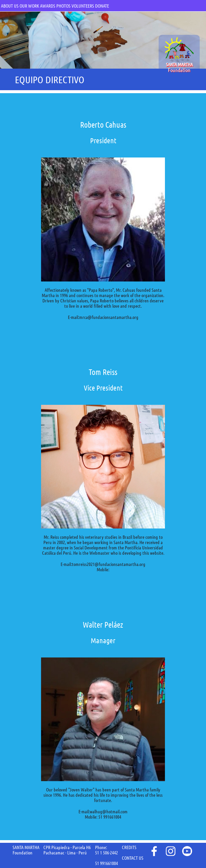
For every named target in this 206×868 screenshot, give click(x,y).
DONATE (102, 6)
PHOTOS (63, 6)
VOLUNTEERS (83, 6)
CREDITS (129, 847)
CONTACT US (133, 858)
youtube (187, 851)
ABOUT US (10, 6)
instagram (171, 851)
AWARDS (48, 6)
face (154, 851)
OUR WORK (29, 6)
